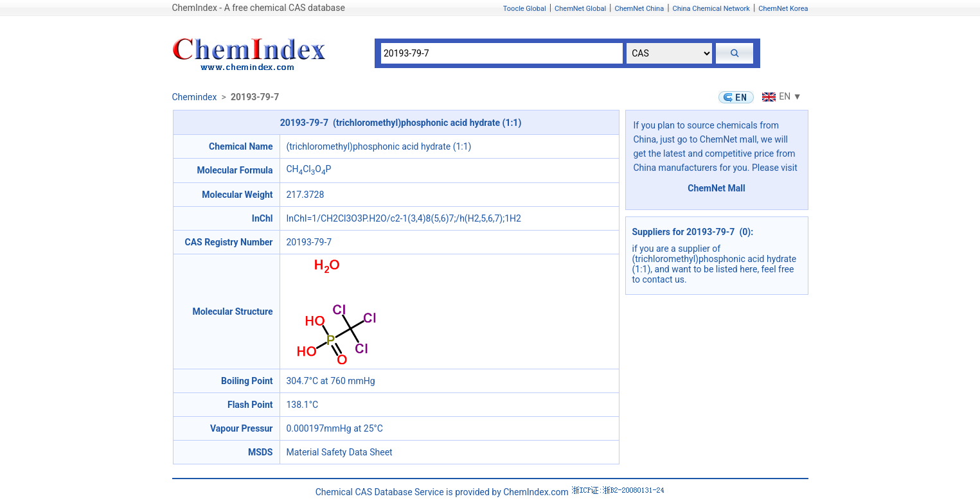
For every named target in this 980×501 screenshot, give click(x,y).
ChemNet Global (580, 9)
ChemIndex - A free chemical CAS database (259, 8)
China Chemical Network (711, 9)
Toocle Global (525, 9)
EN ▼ (780, 96)
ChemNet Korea (783, 9)
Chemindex (195, 97)
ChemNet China (639, 9)
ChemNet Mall (717, 188)
